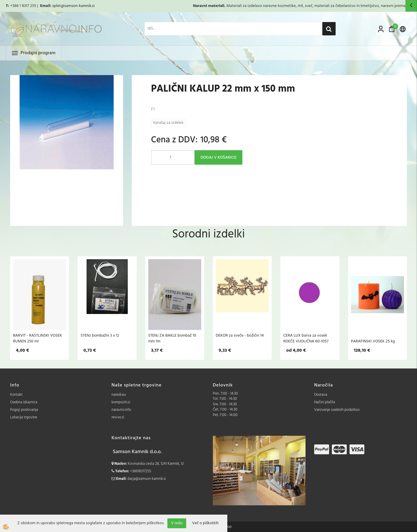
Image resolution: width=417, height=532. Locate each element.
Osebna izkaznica (24, 402)
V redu (177, 523)
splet (56, 6)
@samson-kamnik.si (78, 6)
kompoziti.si (121, 402)
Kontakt (16, 395)
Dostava (321, 395)
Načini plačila (325, 402)
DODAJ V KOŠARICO (219, 158)
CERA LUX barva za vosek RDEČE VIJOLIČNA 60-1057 (306, 338)
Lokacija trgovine (24, 417)
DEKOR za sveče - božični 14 (240, 335)
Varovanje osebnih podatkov (337, 410)
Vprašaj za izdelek (168, 123)
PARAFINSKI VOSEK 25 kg (373, 341)
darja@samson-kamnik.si (147, 479)
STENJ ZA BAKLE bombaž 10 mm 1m (172, 338)
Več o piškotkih (205, 523)
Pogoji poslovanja (24, 410)
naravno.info (121, 410)
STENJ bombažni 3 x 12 (100, 335)
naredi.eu (119, 395)
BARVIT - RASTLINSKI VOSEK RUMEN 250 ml (38, 338)
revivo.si (118, 417)
